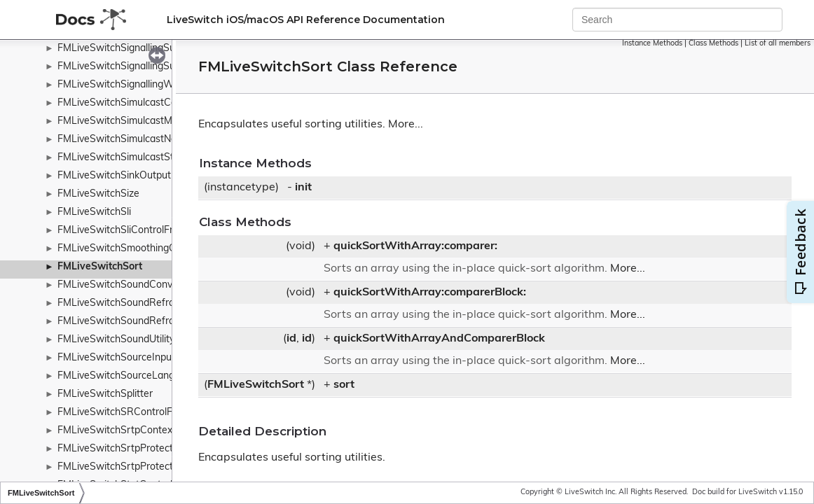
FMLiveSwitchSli (94, 212)
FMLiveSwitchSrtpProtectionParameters (148, 449)
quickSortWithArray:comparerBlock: (430, 293)
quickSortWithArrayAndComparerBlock (439, 339)
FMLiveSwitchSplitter (105, 394)
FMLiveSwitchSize (98, 194)
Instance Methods (652, 44)
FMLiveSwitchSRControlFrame (126, 413)
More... (406, 125)
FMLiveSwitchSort (100, 267)
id (291, 339)
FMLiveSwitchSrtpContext (117, 431)
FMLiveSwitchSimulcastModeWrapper (143, 121)
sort (344, 385)
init (303, 188)
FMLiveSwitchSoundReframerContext (143, 322)
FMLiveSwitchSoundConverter (126, 285)
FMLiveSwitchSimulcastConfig (125, 103)
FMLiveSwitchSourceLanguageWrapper (147, 376)
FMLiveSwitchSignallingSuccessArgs (139, 67)
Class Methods (713, 44)
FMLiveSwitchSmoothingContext (131, 249)
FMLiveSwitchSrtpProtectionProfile (136, 467)
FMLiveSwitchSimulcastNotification (136, 140)
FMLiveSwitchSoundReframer (125, 303)
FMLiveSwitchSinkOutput (114, 176)
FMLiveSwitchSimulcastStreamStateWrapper (159, 158)
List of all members (778, 44)
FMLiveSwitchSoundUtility (116, 340)
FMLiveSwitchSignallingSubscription (138, 49)
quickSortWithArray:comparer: (415, 246)
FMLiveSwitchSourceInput (116, 358)
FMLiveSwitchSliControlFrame (125, 231)
